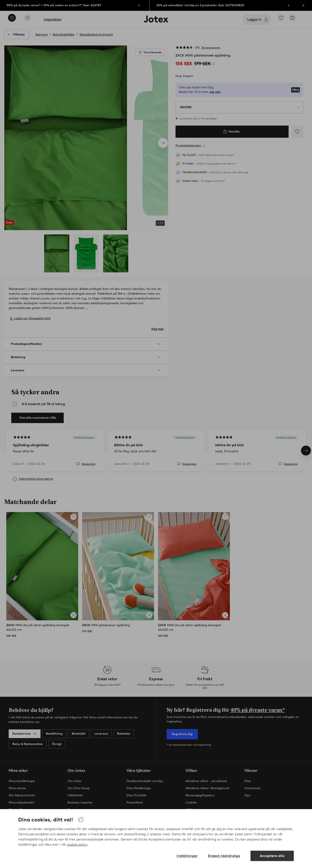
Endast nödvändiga (224, 856)
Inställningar (187, 856)
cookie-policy (77, 845)
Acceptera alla (272, 856)
